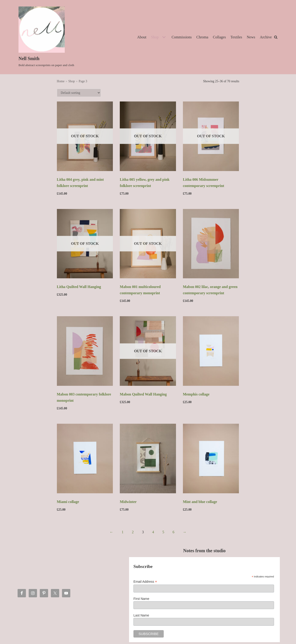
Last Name (141, 615)
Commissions (182, 37)
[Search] (276, 37)
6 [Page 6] (173, 532)
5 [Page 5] (163, 532)
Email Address (145, 582)
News (251, 37)
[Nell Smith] (46, 37)
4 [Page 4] (153, 532)
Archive (266, 37)
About (142, 37)
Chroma (202, 37)
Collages (219, 37)
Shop (72, 81)
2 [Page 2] (133, 532)
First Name (141, 599)
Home (61, 81)
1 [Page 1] (123, 532)
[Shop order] (79, 93)
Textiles (236, 37)
